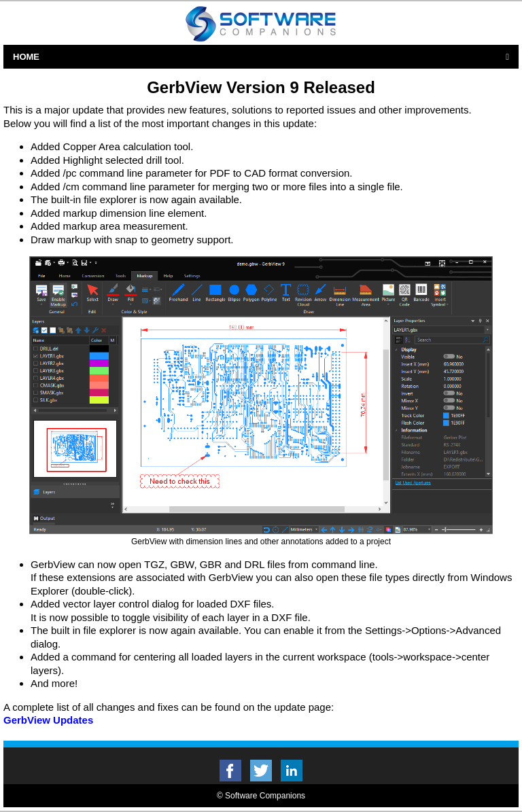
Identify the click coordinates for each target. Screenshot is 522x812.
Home (26, 57)
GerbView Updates (48, 720)
